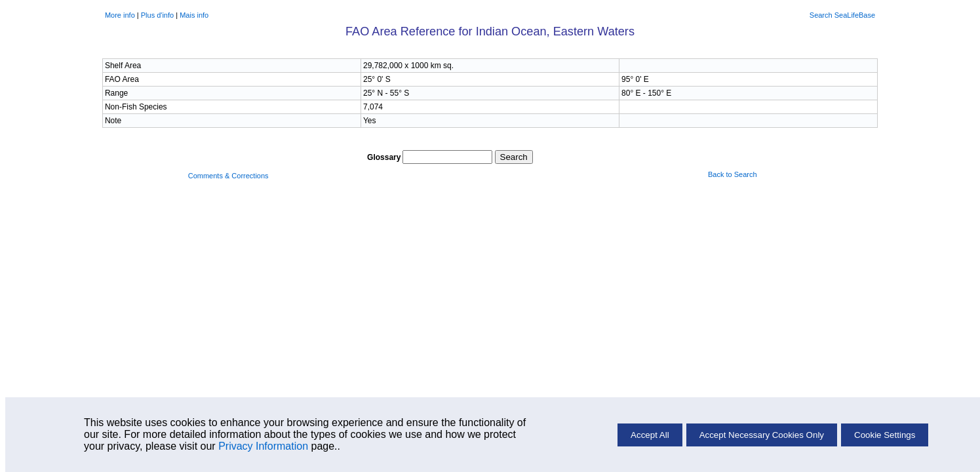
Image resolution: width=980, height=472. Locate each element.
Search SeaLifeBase (842, 15)
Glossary (384, 157)
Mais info (194, 15)
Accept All (650, 435)
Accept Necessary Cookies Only (762, 435)
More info (120, 15)
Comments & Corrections (228, 176)
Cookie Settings (885, 435)
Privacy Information (263, 446)
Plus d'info (157, 15)
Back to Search (733, 174)
